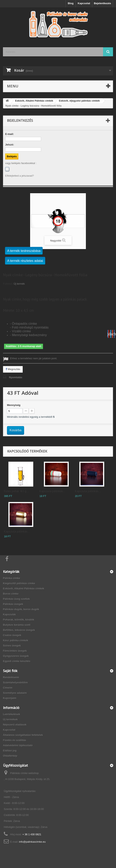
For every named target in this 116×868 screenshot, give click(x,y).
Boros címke (11, 594)
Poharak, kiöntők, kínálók (19, 620)
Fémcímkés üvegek (15, 651)
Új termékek (10, 719)
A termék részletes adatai (25, 261)
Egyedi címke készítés (17, 661)
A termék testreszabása (24, 251)
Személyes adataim (15, 693)
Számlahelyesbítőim (15, 682)
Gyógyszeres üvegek (16, 656)
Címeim (8, 688)
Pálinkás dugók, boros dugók (21, 609)
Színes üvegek (12, 646)
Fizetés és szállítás (15, 740)
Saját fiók (10, 671)
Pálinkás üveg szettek (16, 599)
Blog (71, 3)
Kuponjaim (10, 698)
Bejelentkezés (102, 3)
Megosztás (13, 369)
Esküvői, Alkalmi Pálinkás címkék (24, 588)
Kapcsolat (84, 3)
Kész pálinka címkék (16, 640)
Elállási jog (10, 751)
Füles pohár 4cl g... (16, 491)
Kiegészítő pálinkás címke (19, 583)
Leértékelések (12, 714)
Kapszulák (9, 614)
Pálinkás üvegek (13, 604)
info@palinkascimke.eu (32, 842)
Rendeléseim (11, 677)
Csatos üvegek (12, 635)
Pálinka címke (12, 578)
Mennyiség (14, 405)
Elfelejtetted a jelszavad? (20, 176)
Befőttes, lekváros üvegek (19, 630)
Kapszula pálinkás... (52, 491)
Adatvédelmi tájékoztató (18, 745)
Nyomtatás (16, 377)
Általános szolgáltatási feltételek (23, 735)
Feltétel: (8, 284)
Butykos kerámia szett (17, 625)
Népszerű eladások (15, 725)
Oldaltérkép (10, 756)
